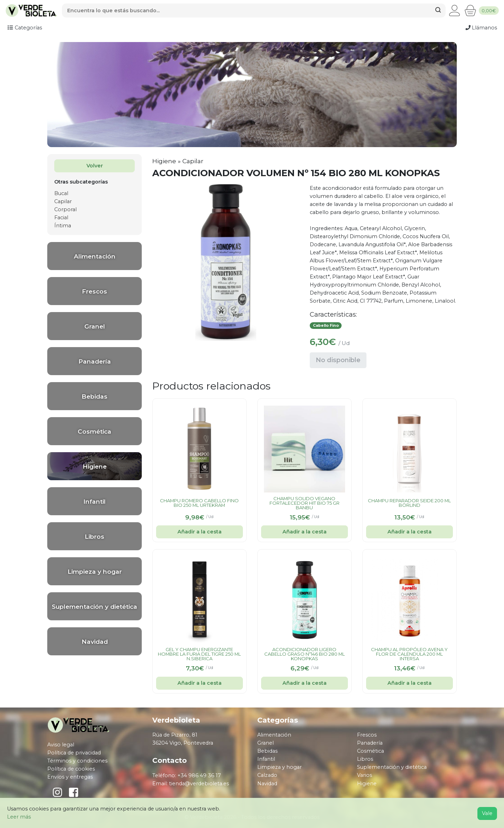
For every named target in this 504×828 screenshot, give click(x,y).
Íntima (63, 226)
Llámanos (481, 28)
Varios (365, 775)
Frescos (367, 735)
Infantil (266, 759)
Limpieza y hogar (279, 767)
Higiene (164, 161)
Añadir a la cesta (199, 532)
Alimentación (274, 735)
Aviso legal (61, 745)
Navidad (267, 784)
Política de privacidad (74, 753)
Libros (365, 759)
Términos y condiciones (77, 761)
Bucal (61, 193)
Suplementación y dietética (392, 767)
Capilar (63, 201)
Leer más (19, 817)
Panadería (370, 743)
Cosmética (370, 751)
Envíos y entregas (70, 777)
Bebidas (267, 751)
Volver (95, 166)
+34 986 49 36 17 (199, 775)
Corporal (65, 209)
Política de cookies (71, 769)
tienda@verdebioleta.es (199, 784)
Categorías (24, 28)
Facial (61, 218)
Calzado (267, 775)
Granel (265, 743)
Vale (487, 813)
